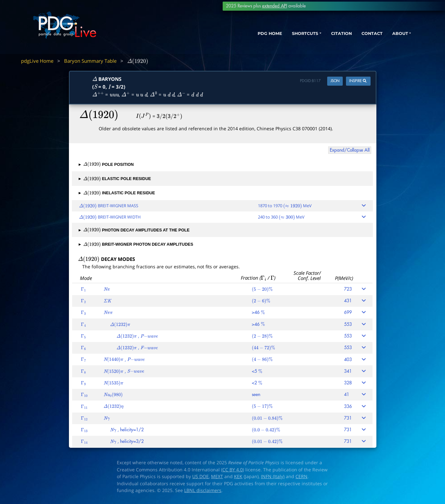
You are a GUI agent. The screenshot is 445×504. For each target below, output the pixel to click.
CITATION (330, 35)
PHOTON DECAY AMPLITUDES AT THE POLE (134, 230)
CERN (301, 477)
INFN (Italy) (273, 477)
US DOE (200, 477)
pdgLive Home (37, 61)
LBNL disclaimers (203, 490)
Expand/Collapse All (350, 150)
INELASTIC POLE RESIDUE (117, 193)
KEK (238, 477)
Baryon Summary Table (90, 61)
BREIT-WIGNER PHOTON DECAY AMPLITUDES (136, 244)
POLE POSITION (106, 165)
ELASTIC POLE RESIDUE (115, 179)
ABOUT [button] (395, 35)
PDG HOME (250, 35)
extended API (275, 6)
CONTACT (364, 35)
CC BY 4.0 (233, 470)
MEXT (217, 477)
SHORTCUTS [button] (289, 35)
